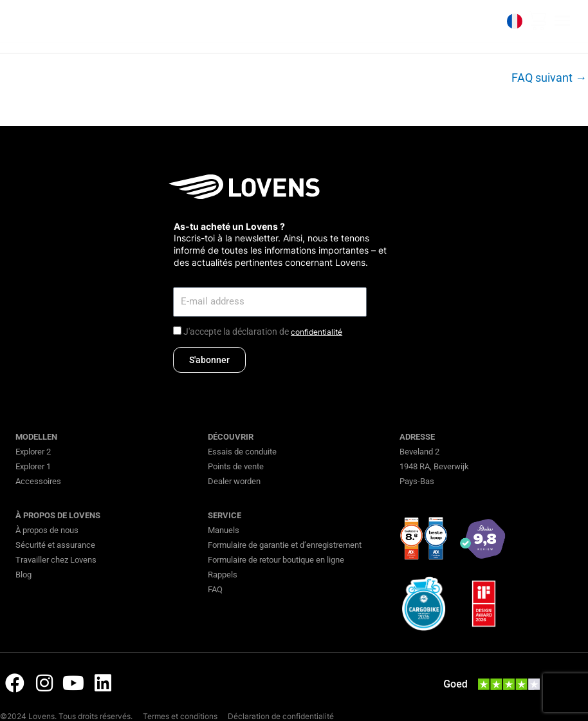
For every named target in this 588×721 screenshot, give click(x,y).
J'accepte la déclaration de (263, 332)
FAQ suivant (549, 78)
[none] (513, 21)
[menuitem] (513, 21)
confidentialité (317, 332)
